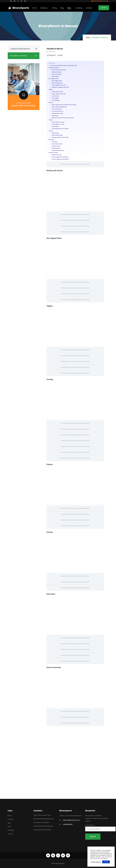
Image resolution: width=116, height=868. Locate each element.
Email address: (100, 828)
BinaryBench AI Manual (19, 56)
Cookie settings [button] (96, 862)
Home (88, 38)
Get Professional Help (24, 103)
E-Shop (104, 8)
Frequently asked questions (20, 49)
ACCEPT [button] (106, 862)
